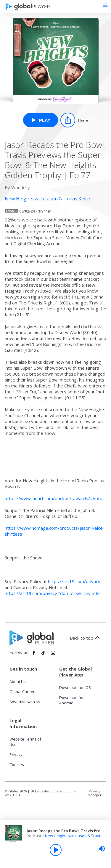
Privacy (16, 754)
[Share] (74, 120)
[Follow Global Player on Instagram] (53, 655)
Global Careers (23, 692)
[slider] (102, 849)
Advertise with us (25, 702)
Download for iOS (75, 687)
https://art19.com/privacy (74, 581)
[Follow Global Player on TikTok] (44, 655)
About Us (18, 682)
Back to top (86, 638)
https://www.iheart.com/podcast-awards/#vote (54, 498)
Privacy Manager (95, 793)
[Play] (56, 850)
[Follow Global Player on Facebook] (34, 655)
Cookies (17, 765)
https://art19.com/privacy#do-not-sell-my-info (52, 593)
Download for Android (71, 700)
